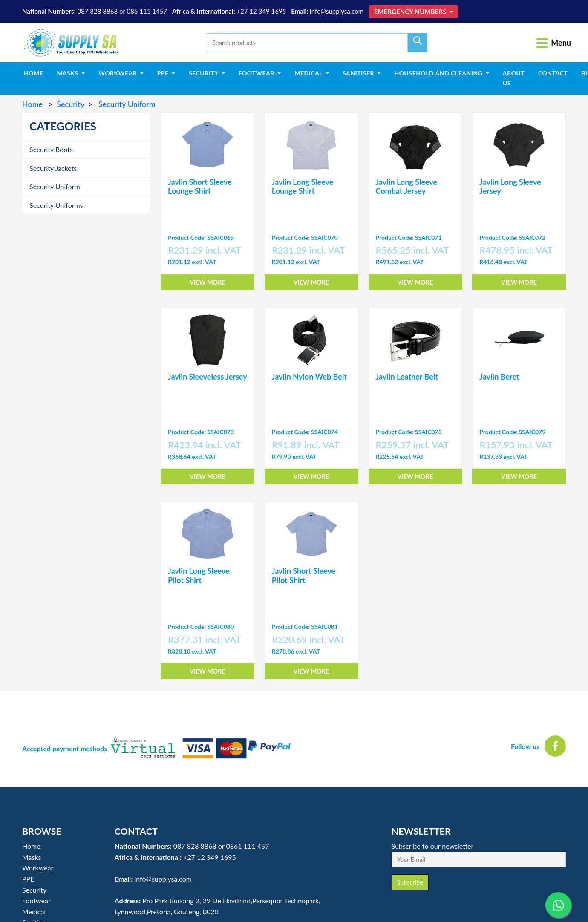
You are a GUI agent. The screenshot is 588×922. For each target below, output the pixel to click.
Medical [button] (309, 73)
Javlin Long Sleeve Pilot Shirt (199, 576)
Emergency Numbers (411, 12)
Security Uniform (126, 104)
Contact (553, 73)
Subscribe (410, 882)
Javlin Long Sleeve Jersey (510, 187)
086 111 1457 (147, 11)
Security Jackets (53, 168)
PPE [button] (164, 73)
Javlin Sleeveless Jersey (208, 377)
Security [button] (204, 73)
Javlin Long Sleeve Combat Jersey (407, 187)
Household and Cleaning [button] (439, 73)
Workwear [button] (118, 73)
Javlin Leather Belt (407, 377)
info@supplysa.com (337, 11)
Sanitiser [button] (359, 73)
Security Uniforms (56, 205)
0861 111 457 (247, 846)
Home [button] (31, 846)
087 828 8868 (97, 11)
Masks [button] (68, 73)
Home (37, 72)
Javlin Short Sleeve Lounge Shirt (200, 187)
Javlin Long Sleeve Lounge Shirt (303, 187)
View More (208, 282)
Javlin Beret (499, 377)
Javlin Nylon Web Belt (309, 377)
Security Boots (51, 149)
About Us (514, 78)
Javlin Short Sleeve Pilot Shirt (304, 576)
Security (70, 104)
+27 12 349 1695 (261, 11)
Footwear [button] (257, 73)
